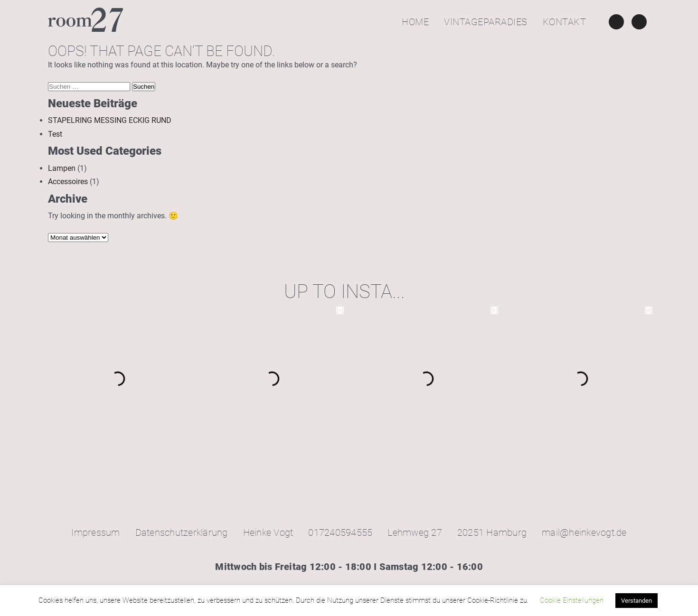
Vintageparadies (486, 22)
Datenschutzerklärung (182, 532)
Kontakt (565, 22)
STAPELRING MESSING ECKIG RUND (110, 120)
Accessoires (68, 182)
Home (415, 22)
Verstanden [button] (637, 601)
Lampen (62, 168)
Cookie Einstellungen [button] (572, 600)
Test (55, 134)
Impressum (95, 532)
